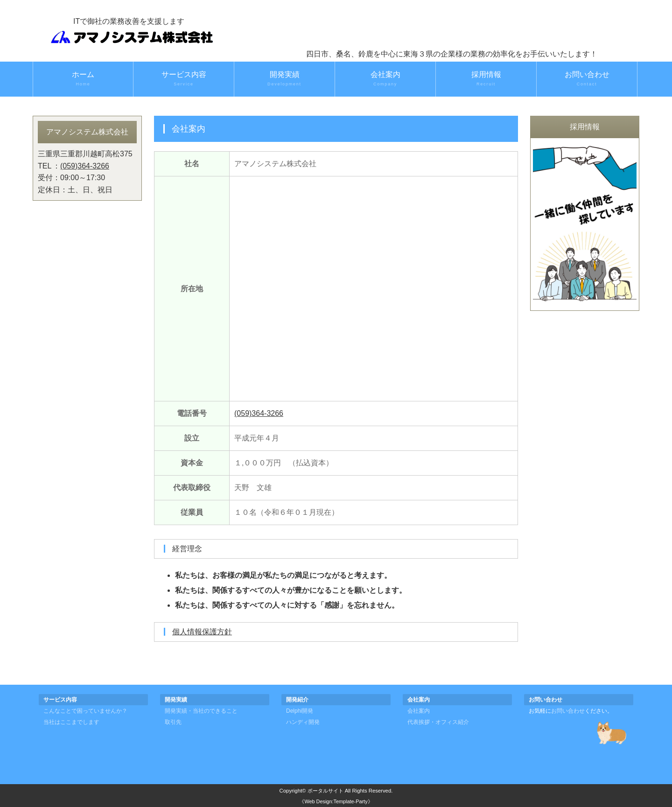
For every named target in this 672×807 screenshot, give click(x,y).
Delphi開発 (300, 711)
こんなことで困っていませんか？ (85, 711)
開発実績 (284, 79)
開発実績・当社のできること (201, 711)
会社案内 (385, 79)
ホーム (83, 79)
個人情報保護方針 (202, 632)
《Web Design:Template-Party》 (336, 801)
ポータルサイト (325, 791)
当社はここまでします (71, 722)
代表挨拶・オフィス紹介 (438, 722)
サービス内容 (184, 79)
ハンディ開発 (303, 722)
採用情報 (486, 79)
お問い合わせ (587, 79)
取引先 (173, 722)
